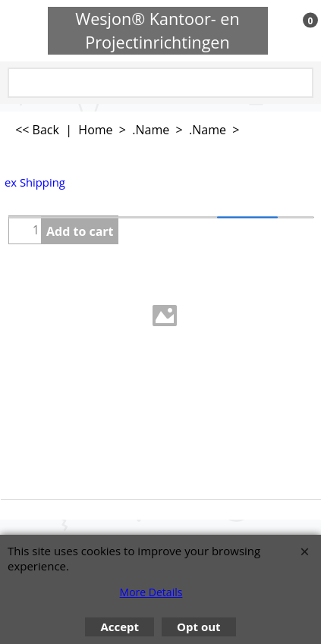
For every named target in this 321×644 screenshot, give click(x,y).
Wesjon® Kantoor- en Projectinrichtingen (157, 30)
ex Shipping (35, 182)
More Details (151, 592)
